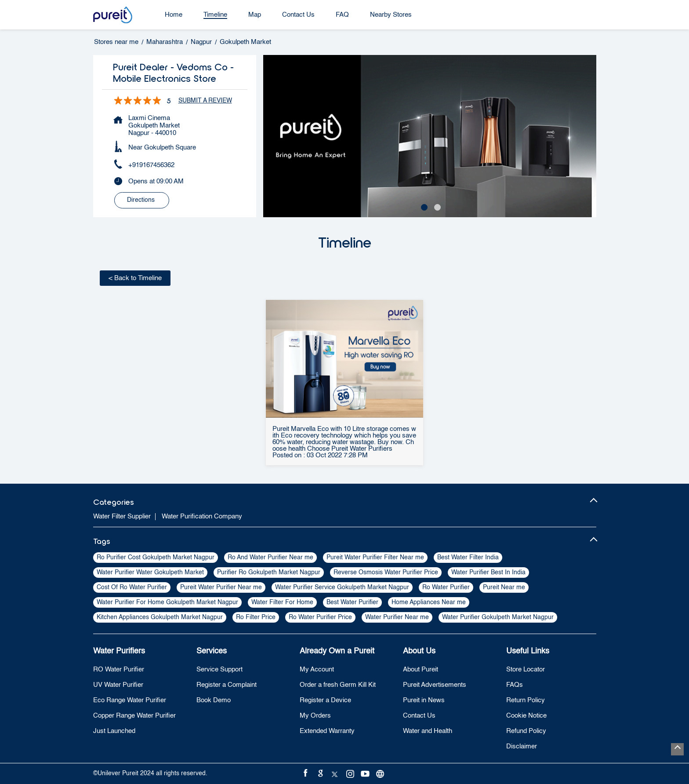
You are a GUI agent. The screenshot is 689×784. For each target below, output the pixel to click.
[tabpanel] (430, 136)
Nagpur (201, 42)
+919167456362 (151, 165)
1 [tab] (423, 206)
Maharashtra (165, 42)
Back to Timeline (135, 278)
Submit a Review (205, 101)
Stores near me (116, 42)
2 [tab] (436, 206)
